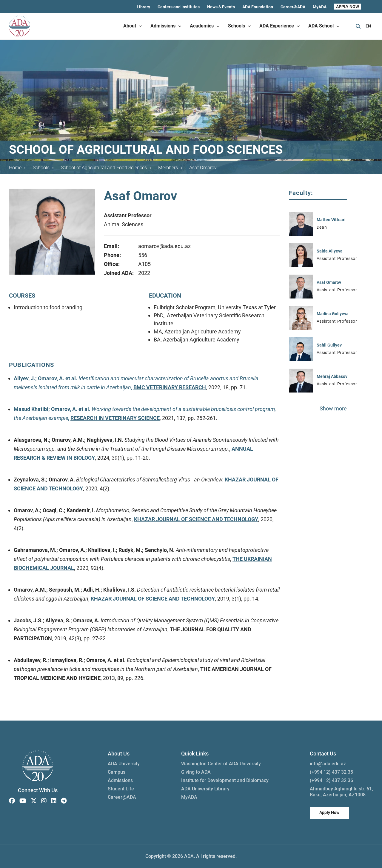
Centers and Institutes (179, 7)
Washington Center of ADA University (221, 764)
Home (17, 168)
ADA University (124, 764)
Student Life (121, 789)
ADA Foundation (258, 7)
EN (368, 26)
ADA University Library (205, 789)
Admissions (120, 780)
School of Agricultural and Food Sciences (106, 168)
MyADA (320, 7)
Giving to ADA (196, 772)
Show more (333, 408)
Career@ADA (293, 7)
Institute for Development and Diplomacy (225, 780)
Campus (117, 772)
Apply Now (329, 812)
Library (143, 7)
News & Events (221, 7)
